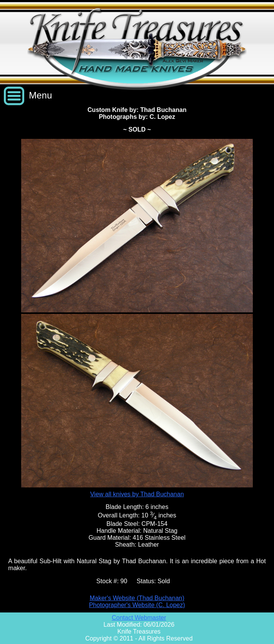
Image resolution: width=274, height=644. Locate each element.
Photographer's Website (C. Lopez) (137, 605)
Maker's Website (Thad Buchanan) (137, 598)
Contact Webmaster (139, 618)
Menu (40, 95)
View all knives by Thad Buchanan (137, 494)
